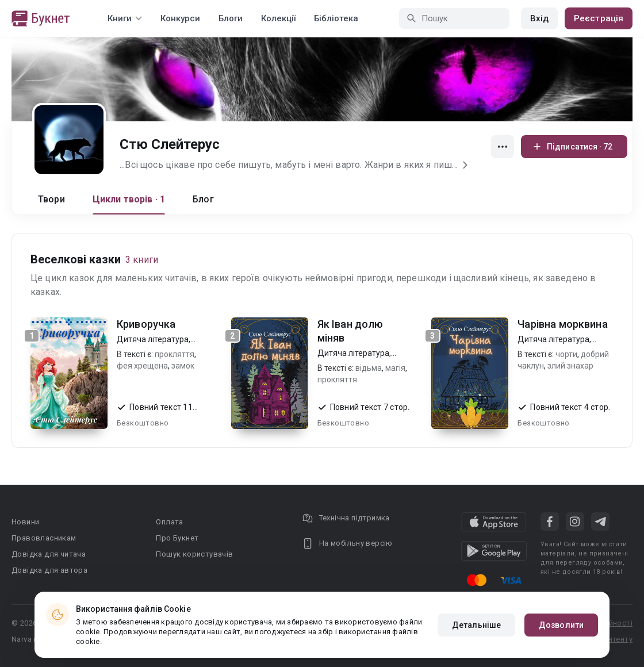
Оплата (169, 522)
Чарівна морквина (562, 324)
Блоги (231, 18)
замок (183, 366)
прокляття (175, 354)
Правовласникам (44, 538)
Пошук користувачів (194, 554)
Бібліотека (336, 18)
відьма (369, 368)
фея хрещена (142, 366)
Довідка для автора (49, 570)
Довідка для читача (49, 554)
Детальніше (476, 625)
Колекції (278, 18)
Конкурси (180, 18)
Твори (51, 199)
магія (395, 368)
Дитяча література (153, 339)
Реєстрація (599, 18)
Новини (25, 522)
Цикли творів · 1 (129, 199)
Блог (203, 199)
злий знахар (570, 366)
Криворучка (146, 324)
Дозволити (561, 625)
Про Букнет (177, 538)
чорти (566, 354)
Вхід (539, 18)
